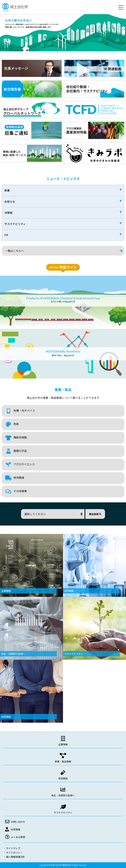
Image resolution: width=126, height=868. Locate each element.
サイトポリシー (14, 853)
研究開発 (63, 778)
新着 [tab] (63, 190)
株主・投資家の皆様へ (63, 795)
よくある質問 (18, 837)
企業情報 (63, 744)
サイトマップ (13, 848)
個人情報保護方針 (15, 857)
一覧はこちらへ (14, 251)
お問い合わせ (18, 822)
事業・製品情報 (63, 761)
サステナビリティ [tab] (63, 224)
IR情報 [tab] (63, 213)
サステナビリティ (63, 812)
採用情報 (16, 829)
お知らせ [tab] (63, 202)
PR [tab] (63, 235)
